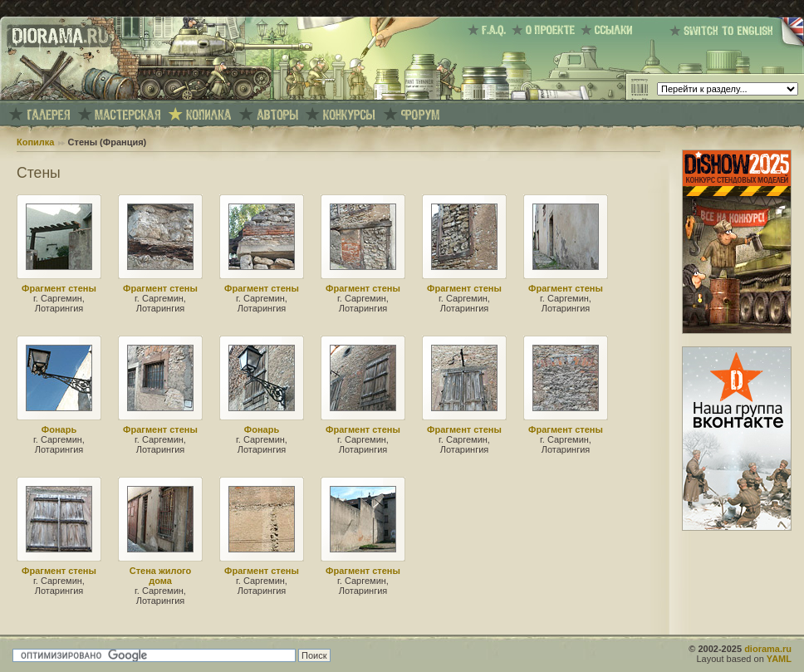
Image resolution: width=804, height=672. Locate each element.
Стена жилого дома (161, 576)
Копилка (35, 142)
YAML (779, 659)
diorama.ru (768, 649)
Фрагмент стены (59, 288)
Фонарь (59, 429)
